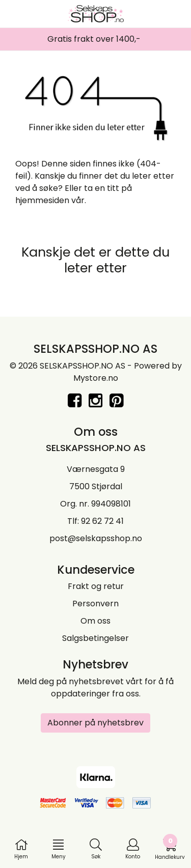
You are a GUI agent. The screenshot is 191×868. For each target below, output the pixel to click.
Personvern (95, 604)
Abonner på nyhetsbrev (95, 723)
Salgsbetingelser (95, 638)
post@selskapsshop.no (96, 538)
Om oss (95, 621)
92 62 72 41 (102, 521)
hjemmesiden (42, 200)
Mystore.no (96, 378)
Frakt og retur (96, 586)
